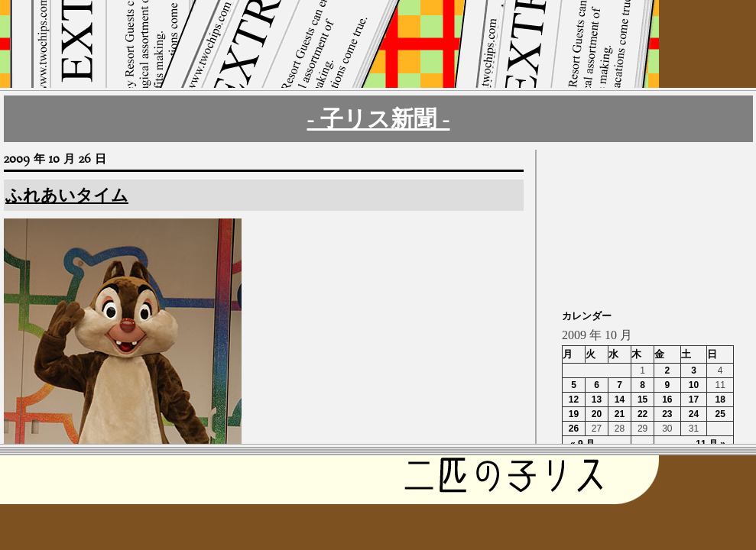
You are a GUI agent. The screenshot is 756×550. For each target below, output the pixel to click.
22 (642, 414)
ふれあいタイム (67, 195)
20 (597, 414)
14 (620, 400)
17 (694, 400)
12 (574, 400)
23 (667, 414)
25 (720, 414)
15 (642, 400)
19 (574, 414)
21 (620, 414)
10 (694, 385)
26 (574, 429)
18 (720, 400)
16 (667, 400)
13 (597, 400)
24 (694, 414)
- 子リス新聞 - (379, 119)
